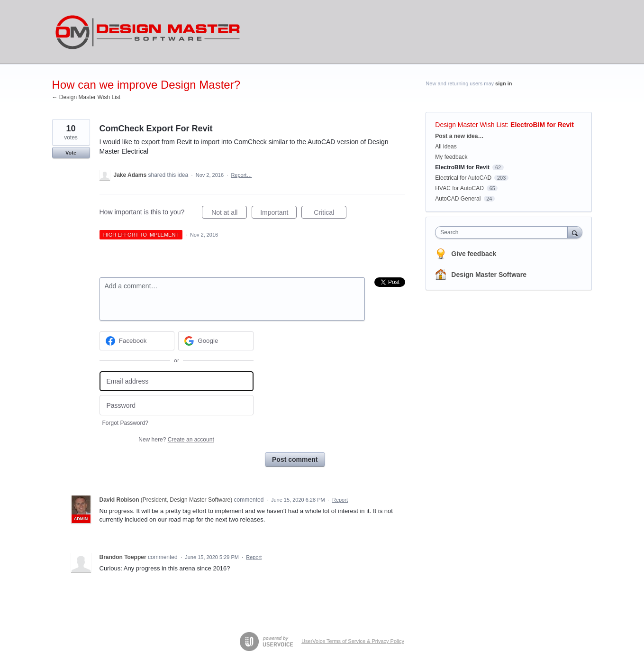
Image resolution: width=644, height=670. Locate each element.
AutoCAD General (458, 199)
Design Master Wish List (471, 125)
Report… (241, 175)
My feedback (451, 157)
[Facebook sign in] (137, 341)
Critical (330, 214)
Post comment (295, 459)
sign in (503, 83)
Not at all (229, 214)
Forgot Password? (125, 423)
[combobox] (503, 232)
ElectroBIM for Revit (542, 125)
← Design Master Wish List (86, 97)
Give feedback (474, 254)
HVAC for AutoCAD (459, 188)
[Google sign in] (216, 341)
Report (340, 500)
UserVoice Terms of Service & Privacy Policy (353, 641)
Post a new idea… (459, 136)
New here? (176, 440)
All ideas (446, 147)
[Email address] (177, 381)
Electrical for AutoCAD (463, 178)
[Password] (177, 405)
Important (278, 214)
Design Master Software (489, 275)
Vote (71, 153)
